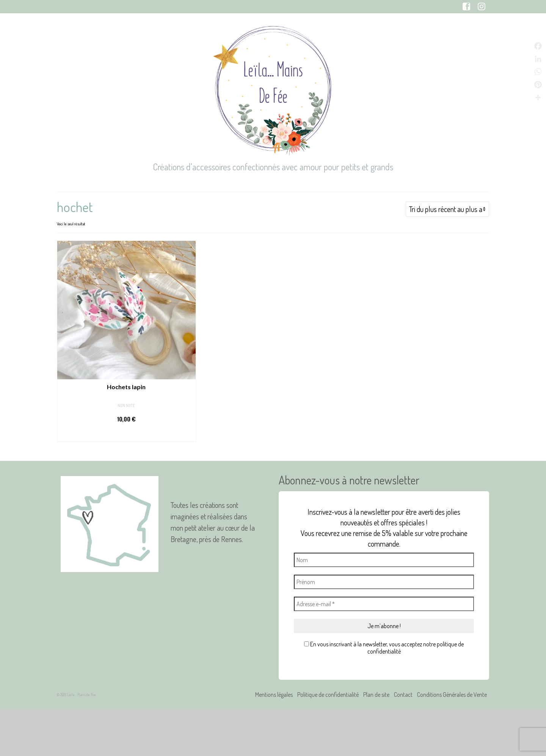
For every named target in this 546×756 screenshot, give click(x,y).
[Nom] (384, 560)
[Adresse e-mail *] (384, 604)
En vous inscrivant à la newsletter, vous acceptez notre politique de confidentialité (384, 648)
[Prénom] (384, 582)
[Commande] (447, 209)
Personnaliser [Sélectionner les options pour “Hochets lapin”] (126, 434)
